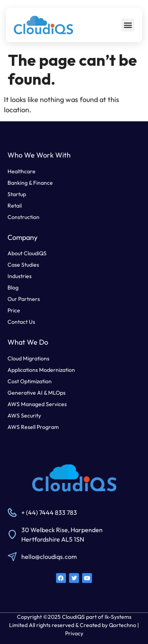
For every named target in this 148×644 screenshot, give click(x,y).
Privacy (74, 633)
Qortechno (123, 625)
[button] (128, 25)
